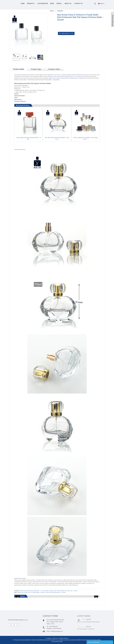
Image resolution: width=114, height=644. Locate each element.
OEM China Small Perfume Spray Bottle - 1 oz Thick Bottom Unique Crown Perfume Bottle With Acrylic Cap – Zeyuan (49, 591)
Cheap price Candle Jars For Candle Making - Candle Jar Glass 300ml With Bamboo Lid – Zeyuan (42, 592)
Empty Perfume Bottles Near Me (66, 76)
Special (26, 640)
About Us (68, 4)
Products (31, 4)
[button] (46, 57)
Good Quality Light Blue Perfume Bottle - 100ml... (29, 138)
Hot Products (16, 640)
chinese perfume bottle (57, 642)
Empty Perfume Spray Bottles (93, 640)
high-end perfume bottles (48, 640)
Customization (43, 4)
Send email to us (67, 33)
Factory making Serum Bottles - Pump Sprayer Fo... (85, 138)
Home (23, 4)
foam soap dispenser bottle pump (63, 640)
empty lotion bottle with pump (79, 640)
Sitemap (22, 640)
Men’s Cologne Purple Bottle (35, 640)
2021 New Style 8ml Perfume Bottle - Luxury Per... (57, 138)
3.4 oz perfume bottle (80, 76)
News (52, 4)
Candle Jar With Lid (53, 76)
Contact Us (78, 4)
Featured (60, 11)
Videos (59, 4)
